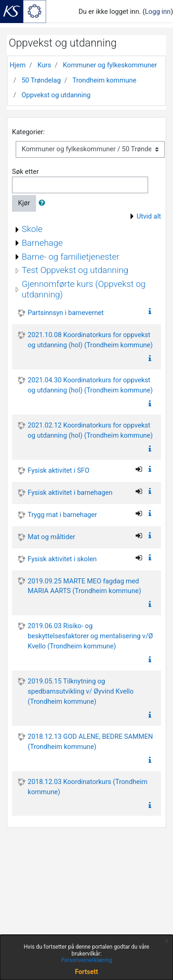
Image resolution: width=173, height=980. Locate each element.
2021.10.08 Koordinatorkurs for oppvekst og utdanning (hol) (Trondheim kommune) (90, 340)
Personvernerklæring (86, 960)
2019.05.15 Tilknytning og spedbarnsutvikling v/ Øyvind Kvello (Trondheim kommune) (81, 691)
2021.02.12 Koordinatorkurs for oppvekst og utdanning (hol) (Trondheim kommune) (90, 430)
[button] (44, 203)
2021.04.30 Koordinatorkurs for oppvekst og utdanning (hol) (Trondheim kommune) (90, 385)
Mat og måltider (51, 537)
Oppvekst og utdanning (56, 95)
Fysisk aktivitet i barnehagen (70, 493)
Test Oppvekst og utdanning (75, 270)
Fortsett (87, 972)
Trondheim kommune (104, 80)
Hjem (18, 65)
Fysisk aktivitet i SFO (59, 470)
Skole (32, 229)
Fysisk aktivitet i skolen (62, 559)
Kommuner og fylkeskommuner (110, 65)
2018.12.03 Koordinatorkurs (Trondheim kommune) (88, 787)
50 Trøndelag (41, 80)
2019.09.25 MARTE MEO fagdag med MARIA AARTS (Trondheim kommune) (84, 586)
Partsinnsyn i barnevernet (66, 313)
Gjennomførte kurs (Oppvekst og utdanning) (84, 289)
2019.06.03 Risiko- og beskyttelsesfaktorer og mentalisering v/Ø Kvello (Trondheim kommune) (90, 636)
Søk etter (25, 172)
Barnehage (42, 243)
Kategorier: (28, 132)
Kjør (24, 203)
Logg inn (158, 12)
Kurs (44, 65)
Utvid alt (149, 216)
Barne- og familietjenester (71, 257)
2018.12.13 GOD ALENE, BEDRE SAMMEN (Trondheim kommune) (90, 742)
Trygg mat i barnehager (62, 515)
